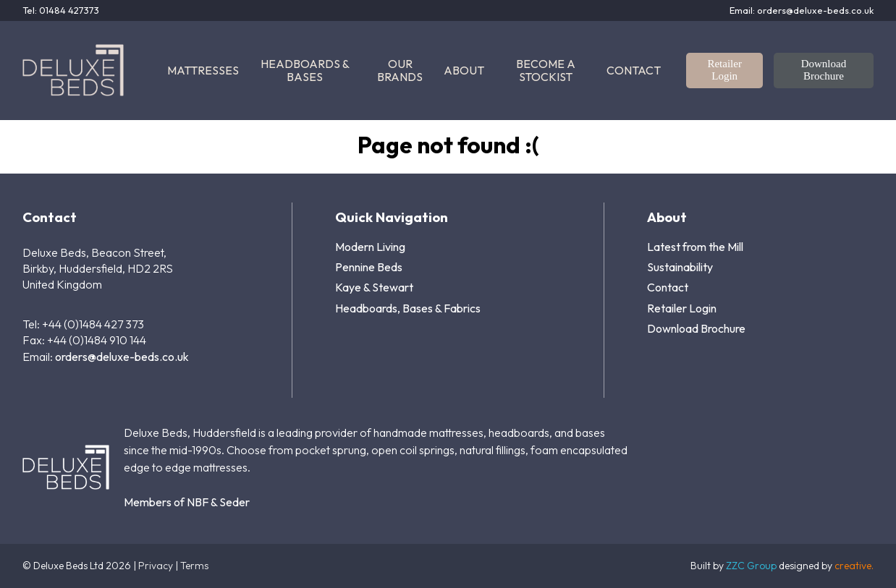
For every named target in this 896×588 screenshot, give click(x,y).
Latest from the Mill (695, 247)
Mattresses (203, 70)
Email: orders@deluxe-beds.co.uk (802, 10)
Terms (194, 566)
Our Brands (400, 71)
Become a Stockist (546, 71)
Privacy (156, 566)
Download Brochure (824, 70)
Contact (634, 70)
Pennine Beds (369, 267)
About (464, 70)
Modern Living (370, 247)
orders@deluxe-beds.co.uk (122, 357)
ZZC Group (751, 566)
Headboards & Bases (305, 71)
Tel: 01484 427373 (61, 10)
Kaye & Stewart (374, 287)
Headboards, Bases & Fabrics (408, 308)
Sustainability (680, 267)
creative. (854, 566)
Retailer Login (724, 70)
